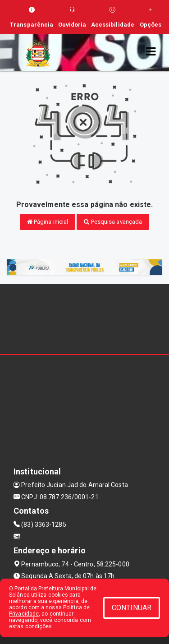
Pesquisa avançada (113, 222)
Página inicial (48, 222)
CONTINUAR (132, 608)
